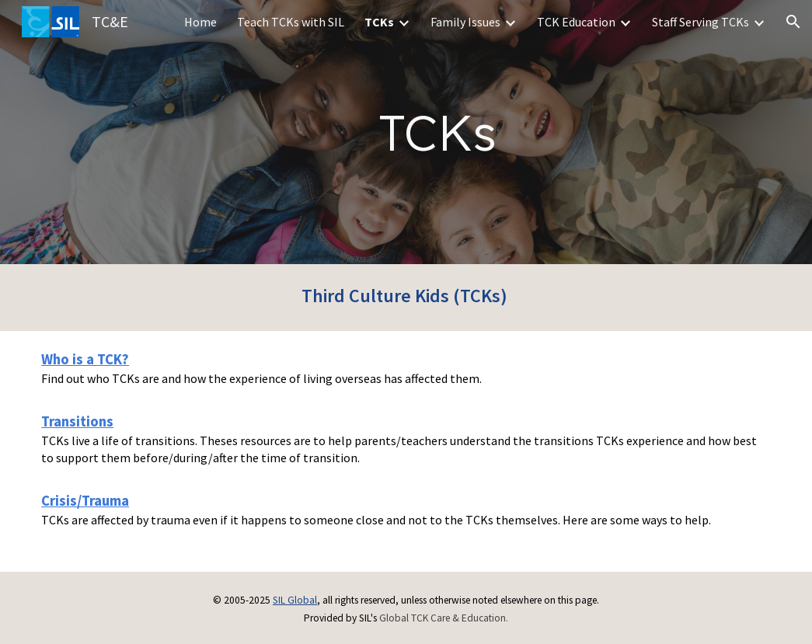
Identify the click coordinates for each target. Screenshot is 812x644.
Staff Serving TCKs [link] (700, 22)
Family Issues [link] (465, 22)
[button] (793, 22)
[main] (437, 132)
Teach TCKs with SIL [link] (291, 22)
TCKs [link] (379, 22)
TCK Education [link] (576, 22)
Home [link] (200, 22)
